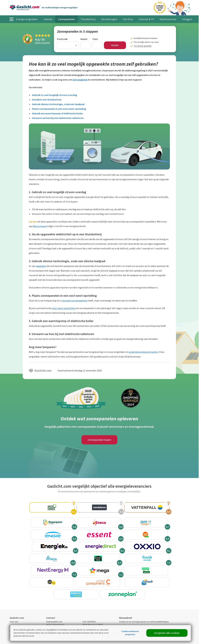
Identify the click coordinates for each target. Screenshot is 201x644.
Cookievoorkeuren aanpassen (130, 633)
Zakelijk (48, 19)
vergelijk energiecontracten (143, 352)
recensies (42, 43)
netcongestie (80, 80)
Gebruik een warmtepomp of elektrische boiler (57, 113)
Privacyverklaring (18, 613)
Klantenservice (168, 19)
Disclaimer (14, 617)
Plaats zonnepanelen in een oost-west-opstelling (59, 109)
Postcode (62, 39)
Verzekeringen (109, 19)
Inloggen (187, 19)
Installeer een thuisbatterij (47, 100)
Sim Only (128, 19)
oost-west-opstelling (63, 308)
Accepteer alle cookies (167, 633)
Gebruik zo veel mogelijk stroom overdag (54, 95)
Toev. (95, 39)
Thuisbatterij (88, 19)
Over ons (14, 608)
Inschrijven (178, 617)
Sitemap (13, 622)
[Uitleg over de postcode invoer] (76, 45)
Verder (115, 45)
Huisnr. (84, 39)
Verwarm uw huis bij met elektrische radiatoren (58, 118)
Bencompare (40, 226)
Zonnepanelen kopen (99, 440)
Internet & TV (146, 19)
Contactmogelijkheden (57, 616)
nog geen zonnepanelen (75, 301)
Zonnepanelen (66, 19)
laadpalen (41, 266)
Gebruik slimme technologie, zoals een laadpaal (58, 104)
